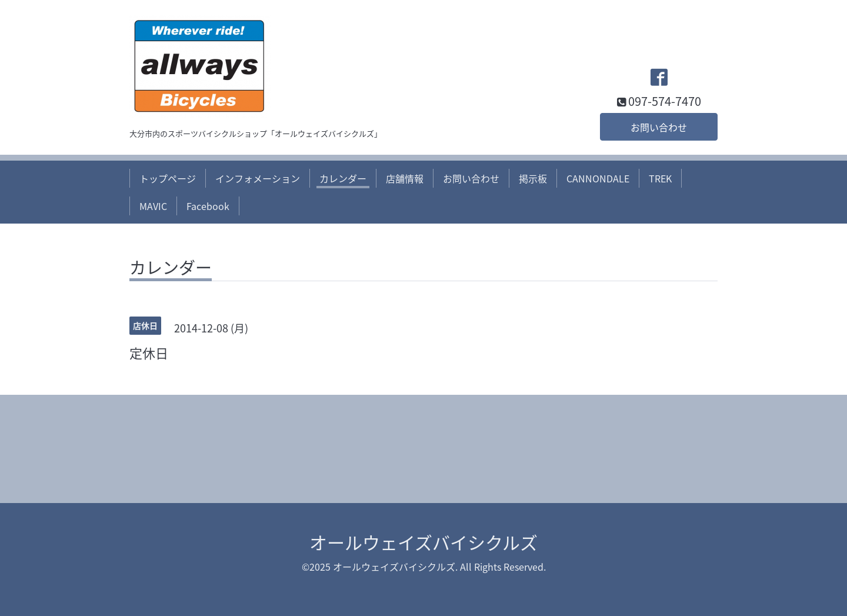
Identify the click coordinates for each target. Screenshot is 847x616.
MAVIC (153, 206)
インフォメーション (258, 178)
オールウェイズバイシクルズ (423, 542)
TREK (660, 178)
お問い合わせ (659, 127)
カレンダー (343, 178)
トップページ (168, 178)
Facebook (208, 206)
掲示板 (533, 178)
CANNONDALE (598, 178)
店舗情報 (405, 178)
